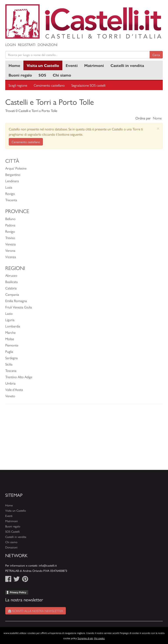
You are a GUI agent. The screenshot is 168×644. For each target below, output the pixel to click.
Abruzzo (11, 275)
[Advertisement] (84, 439)
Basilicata (11, 282)
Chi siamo (62, 75)
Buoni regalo (20, 75)
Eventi (72, 65)
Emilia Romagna (16, 301)
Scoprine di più (85, 638)
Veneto (10, 396)
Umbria (10, 383)
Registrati (27, 45)
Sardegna (11, 358)
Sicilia (9, 364)
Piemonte (12, 345)
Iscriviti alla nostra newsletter (36, 611)
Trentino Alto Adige (19, 377)
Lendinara (12, 181)
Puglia (9, 351)
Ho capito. (100, 638)
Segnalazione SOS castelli (88, 85)
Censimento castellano (49, 85)
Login (10, 45)
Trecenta (11, 200)
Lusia (9, 187)
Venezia (10, 244)
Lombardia (13, 326)
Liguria (10, 320)
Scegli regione (18, 85)
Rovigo (10, 193)
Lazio (9, 313)
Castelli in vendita (127, 65)
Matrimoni (94, 65)
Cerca (156, 55)
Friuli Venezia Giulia (19, 307)
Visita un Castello (43, 65)
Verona (10, 250)
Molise (10, 339)
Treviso (10, 238)
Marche (10, 332)
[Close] (158, 128)
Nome (157, 118)
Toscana (11, 370)
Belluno (10, 219)
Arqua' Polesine (16, 168)
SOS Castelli (12, 531)
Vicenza (11, 257)
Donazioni (48, 45)
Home (14, 65)
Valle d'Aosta (14, 389)
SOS (42, 75)
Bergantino (13, 174)
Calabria (11, 288)
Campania (12, 294)
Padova (10, 225)
